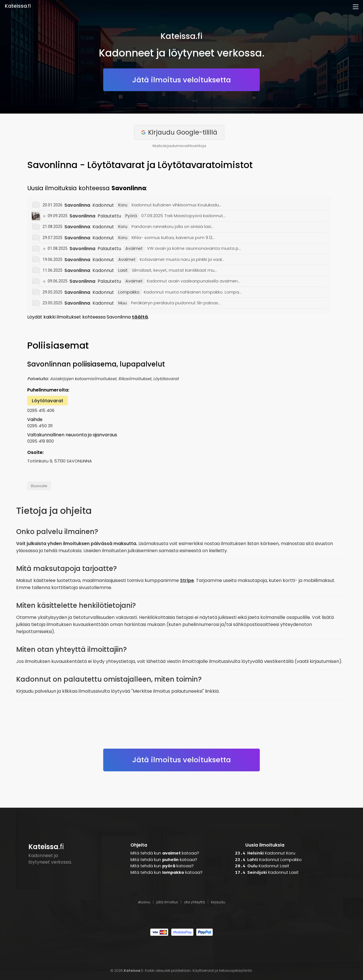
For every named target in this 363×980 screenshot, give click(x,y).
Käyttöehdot (203, 970)
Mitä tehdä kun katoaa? (165, 853)
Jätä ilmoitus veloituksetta (181, 80)
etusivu (144, 902)
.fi (18, 6)
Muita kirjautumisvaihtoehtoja (179, 146)
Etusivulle (39, 486)
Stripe (187, 580)
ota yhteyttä (195, 902)
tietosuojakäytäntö (235, 970)
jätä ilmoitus (167, 902)
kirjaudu (218, 902)
